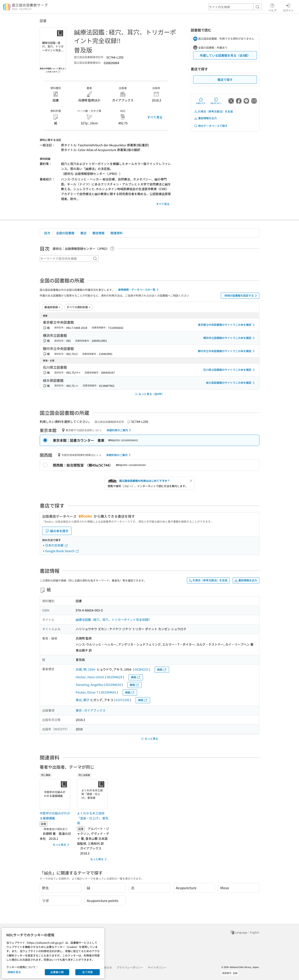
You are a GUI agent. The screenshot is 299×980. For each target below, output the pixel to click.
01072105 (122, 700)
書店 (83, 233)
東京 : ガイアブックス (91, 710)
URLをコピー (216, 101)
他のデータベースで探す (211, 126)
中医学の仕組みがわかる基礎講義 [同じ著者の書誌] (55, 816)
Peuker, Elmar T (87, 692)
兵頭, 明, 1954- (86, 669)
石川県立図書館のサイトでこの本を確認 (230, 370)
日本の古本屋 (57, 545)
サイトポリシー (157, 967)
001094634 (113, 685)
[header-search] (235, 7)
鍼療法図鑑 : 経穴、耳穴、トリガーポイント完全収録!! (113, 620)
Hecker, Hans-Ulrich (90, 677)
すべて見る (155, 117)
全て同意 (88, 972)
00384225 (141, 669)
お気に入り (201, 101)
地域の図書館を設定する (241, 296)
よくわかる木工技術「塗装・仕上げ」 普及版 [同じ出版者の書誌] (93, 818)
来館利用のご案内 (119, 430)
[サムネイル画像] (56, 794)
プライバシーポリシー (130, 967)
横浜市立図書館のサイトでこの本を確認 (230, 338)
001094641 (109, 692)
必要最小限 (57, 972)
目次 (47, 233)
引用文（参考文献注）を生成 (213, 111)
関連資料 (117, 233)
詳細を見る (14, 972)
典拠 (162, 670)
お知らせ (107, 967)
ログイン (288, 7)
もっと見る (62, 845)
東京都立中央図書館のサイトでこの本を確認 (227, 325)
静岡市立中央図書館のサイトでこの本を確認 (227, 351)
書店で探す (225, 80)
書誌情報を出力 (205, 118)
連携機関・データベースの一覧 (139, 290)
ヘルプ (272, 7)
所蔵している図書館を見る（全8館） (225, 55)
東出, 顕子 (83, 700)
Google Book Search (62, 551)
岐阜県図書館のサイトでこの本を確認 (231, 383)
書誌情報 (98, 233)
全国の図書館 (65, 233)
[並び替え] (52, 307)
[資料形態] (79, 307)
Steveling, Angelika (89, 685)
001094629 (115, 677)
